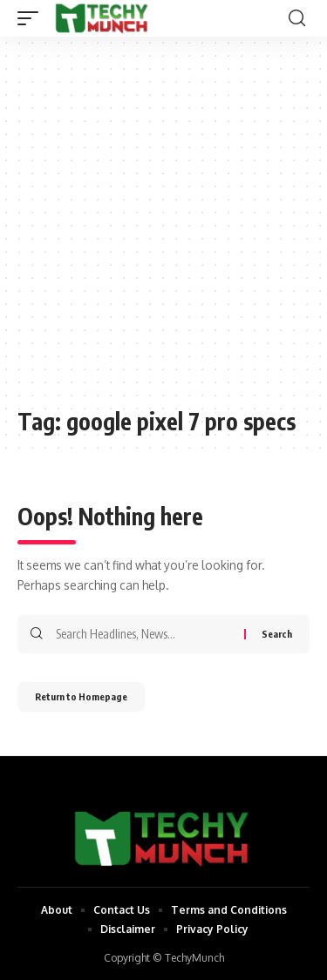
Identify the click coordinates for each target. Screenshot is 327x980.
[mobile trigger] (32, 18)
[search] (297, 18)
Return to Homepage (81, 696)
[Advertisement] (163, 230)
